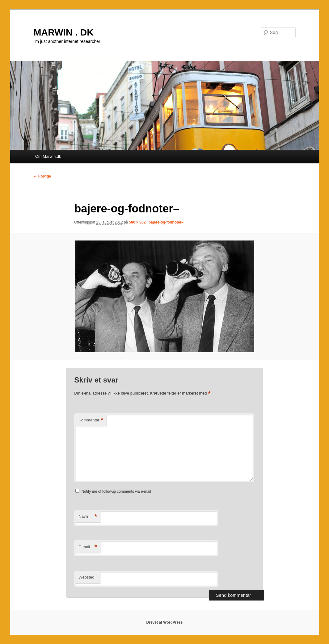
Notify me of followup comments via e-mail (116, 491)
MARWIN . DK (64, 32)
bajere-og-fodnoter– (166, 222)
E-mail (88, 547)
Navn (88, 517)
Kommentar (91, 420)
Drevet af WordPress (165, 622)
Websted (86, 577)
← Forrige (42, 176)
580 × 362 (137, 222)
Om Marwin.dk (48, 156)
